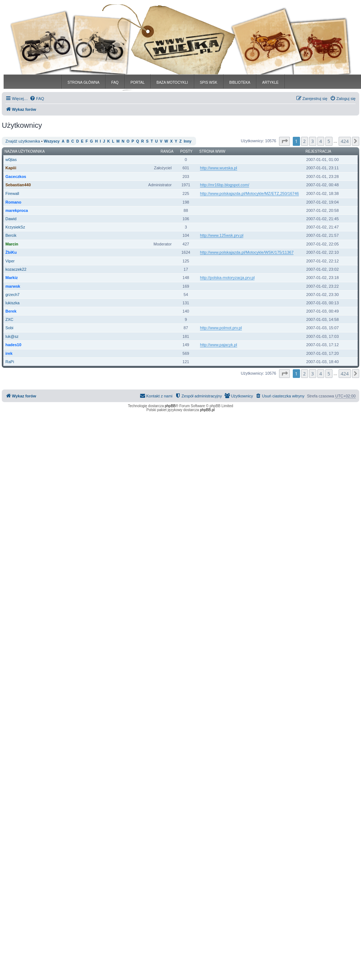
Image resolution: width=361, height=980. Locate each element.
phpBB (170, 406)
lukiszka (12, 303)
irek (9, 353)
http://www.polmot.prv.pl (221, 328)
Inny (188, 141)
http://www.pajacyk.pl (219, 345)
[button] (284, 141)
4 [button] (321, 141)
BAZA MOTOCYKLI (172, 82)
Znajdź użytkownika (23, 141)
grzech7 (12, 295)
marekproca (17, 210)
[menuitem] (37, 99)
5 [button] (329, 141)
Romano (13, 202)
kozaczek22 (16, 269)
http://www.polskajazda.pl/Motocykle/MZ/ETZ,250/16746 (249, 193)
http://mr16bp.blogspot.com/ (225, 185)
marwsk (13, 286)
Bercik (11, 235)
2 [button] (305, 141)
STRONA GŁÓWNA (83, 82)
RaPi (10, 362)
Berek (11, 311)
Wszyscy (52, 141)
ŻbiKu (11, 252)
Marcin (12, 244)
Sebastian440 (18, 185)
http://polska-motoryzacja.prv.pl (227, 278)
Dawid (11, 219)
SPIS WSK (209, 82)
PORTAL (137, 82)
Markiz (12, 278)
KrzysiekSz (15, 227)
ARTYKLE (270, 82)
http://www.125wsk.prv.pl (222, 235)
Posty (186, 151)
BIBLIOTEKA (240, 82)
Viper (10, 261)
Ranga (167, 151)
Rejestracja (318, 151)
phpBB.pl (207, 410)
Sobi (9, 328)
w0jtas (11, 160)
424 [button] (345, 141)
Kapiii (11, 168)
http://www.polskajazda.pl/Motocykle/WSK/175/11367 (247, 252)
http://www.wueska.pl (219, 168)
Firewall (12, 193)
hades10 (13, 345)
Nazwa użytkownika (25, 151)
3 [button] (312, 141)
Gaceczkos (16, 177)
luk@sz (12, 336)
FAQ (115, 82)
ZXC (9, 319)
